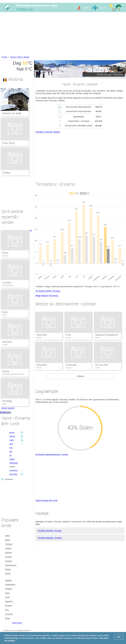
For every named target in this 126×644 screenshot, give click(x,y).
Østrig (8, 540)
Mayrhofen (42, 335)
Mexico (8, 569)
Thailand (9, 589)
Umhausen (71, 365)
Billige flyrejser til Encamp (47, 296)
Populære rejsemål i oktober (48, 132)
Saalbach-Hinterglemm (107, 335)
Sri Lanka (9, 614)
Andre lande (17, 623)
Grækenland (10, 585)
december (14, 474)
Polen (7, 593)
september (14, 463)
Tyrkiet (5, 345)
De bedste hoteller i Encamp (48, 291)
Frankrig (5, 256)
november (14, 470)
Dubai (6, 371)
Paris (5, 253)
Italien (5, 315)
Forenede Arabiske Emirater (13, 374)
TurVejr (4, 57)
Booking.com (5, 412)
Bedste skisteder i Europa (50, 531)
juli (11, 455)
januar (12, 432)
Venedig (7, 401)
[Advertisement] (63, 34)
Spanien (8, 553)
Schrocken (42, 365)
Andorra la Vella (12, 113)
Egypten (8, 580)
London (7, 283)
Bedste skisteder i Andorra (50, 538)
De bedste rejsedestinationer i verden (52, 455)
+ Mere (80, 376)
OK (119, 637)
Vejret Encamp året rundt (46, 500)
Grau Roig (8, 143)
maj (11, 448)
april (11, 444)
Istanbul (7, 342)
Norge (8, 618)
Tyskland (9, 544)
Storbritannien (8, 285)
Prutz (68, 335)
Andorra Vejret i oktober (20, 57)
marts (12, 440)
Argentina (9, 601)
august (12, 459)
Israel (7, 597)
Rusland (8, 606)
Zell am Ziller (102, 365)
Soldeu (6, 173)
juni (11, 451)
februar (12, 436)
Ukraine (8, 548)
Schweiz (8, 557)
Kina (7, 610)
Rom (5, 312)
